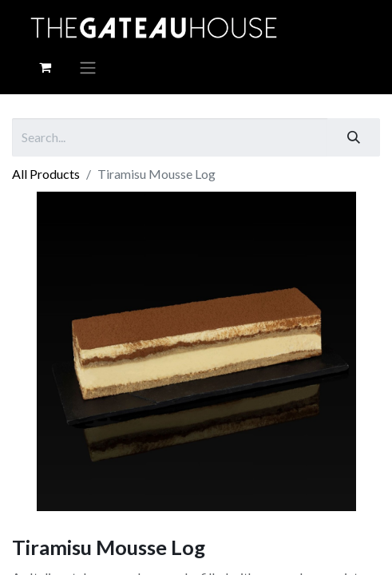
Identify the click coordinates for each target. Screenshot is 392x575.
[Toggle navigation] (88, 67)
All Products (46, 174)
